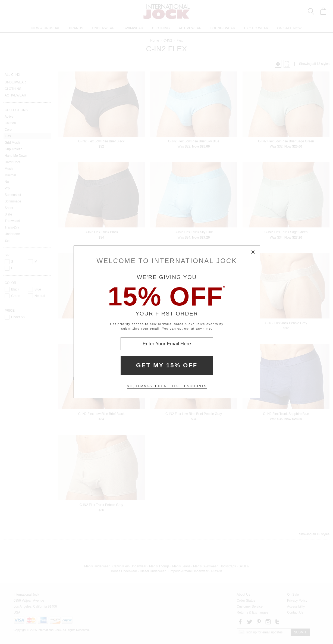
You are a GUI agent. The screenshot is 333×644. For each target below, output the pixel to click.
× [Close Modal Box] (253, 252)
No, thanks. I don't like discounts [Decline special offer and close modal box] (167, 386)
